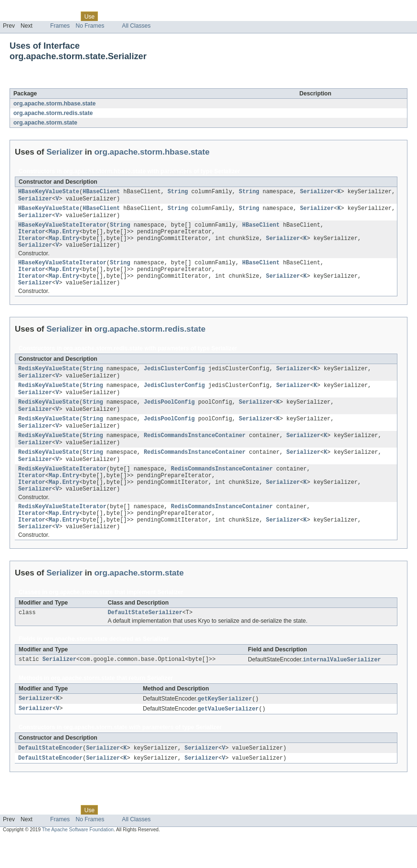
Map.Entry (64, 236)
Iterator (32, 236)
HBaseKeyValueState (49, 192)
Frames (60, 26)
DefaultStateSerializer (145, 640)
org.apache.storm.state (45, 123)
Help (182, 16)
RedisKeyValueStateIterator (62, 489)
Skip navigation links (26, 8)
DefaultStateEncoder (50, 777)
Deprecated (136, 16)
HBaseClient (101, 192)
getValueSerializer (228, 738)
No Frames (90, 26)
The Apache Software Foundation (78, 860)
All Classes (136, 26)
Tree (109, 16)
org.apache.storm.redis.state (53, 113)
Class (68, 16)
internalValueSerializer (342, 688)
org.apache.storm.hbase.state (54, 104)
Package (44, 16)
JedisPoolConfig (169, 416)
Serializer (78, 83)
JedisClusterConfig (174, 380)
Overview (15, 16)
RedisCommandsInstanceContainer (195, 452)
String (178, 192)
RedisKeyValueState (49, 380)
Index (163, 16)
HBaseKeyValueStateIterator (62, 229)
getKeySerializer (225, 727)
